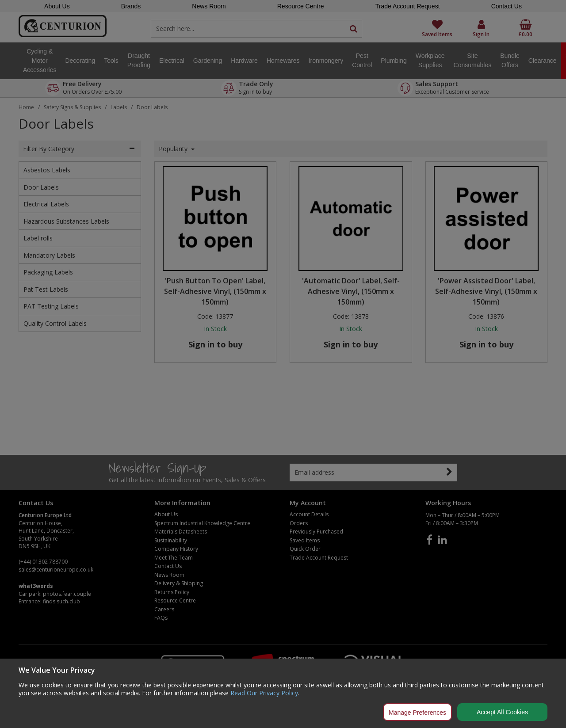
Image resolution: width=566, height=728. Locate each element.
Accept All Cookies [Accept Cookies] (502, 712)
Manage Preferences (417, 713)
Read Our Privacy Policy (264, 693)
